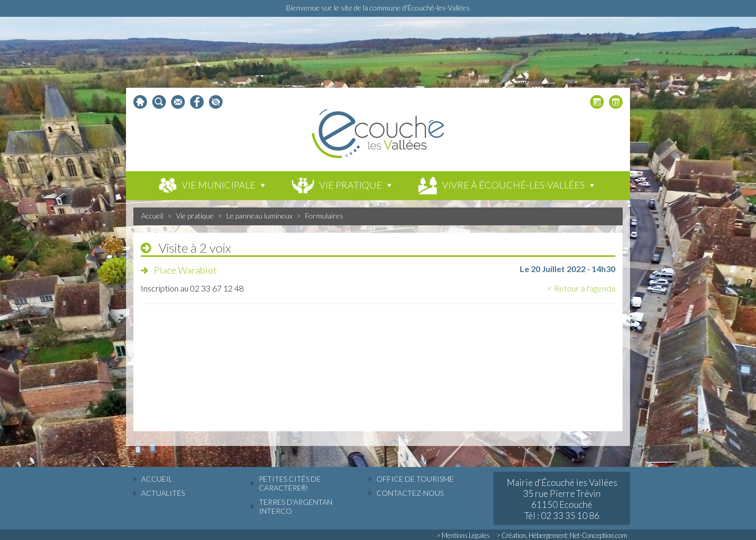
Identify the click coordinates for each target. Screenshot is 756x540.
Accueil (152, 216)
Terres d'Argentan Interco (296, 506)
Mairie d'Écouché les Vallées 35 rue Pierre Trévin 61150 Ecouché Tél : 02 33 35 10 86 (562, 499)
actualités (163, 493)
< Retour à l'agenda (581, 288)
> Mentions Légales (463, 535)
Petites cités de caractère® (290, 483)
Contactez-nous (410, 493)
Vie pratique (195, 216)
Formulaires (324, 216)
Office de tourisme (415, 479)
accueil (157, 479)
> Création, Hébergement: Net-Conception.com (562, 535)
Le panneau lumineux (259, 216)
